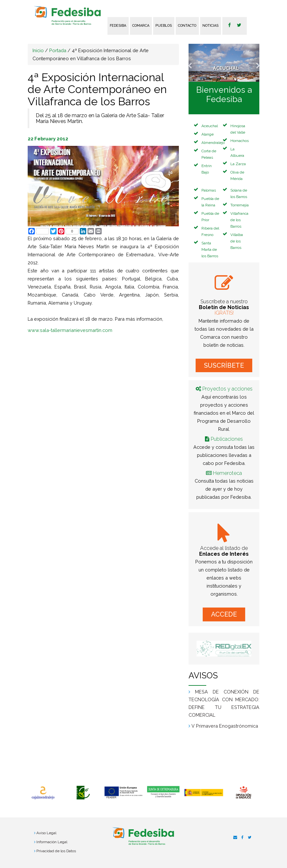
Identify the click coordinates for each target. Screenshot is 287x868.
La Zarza (238, 164)
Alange (208, 134)
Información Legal (52, 842)
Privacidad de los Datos (56, 851)
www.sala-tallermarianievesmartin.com (70, 330)
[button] (194, 63)
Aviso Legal (46, 833)
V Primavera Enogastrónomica (225, 726)
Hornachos (240, 141)
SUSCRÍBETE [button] (224, 365)
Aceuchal (210, 126)
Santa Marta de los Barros (210, 250)
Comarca (141, 26)
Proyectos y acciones (227, 389)
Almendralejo (213, 143)
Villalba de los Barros (237, 241)
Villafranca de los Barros (239, 220)
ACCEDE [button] (224, 614)
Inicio (38, 50)
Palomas (209, 190)
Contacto (187, 26)
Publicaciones (227, 439)
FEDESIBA (118, 26)
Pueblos (164, 26)
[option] (43, 793)
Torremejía (240, 205)
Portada (58, 50)
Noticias (210, 26)
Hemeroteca (227, 473)
